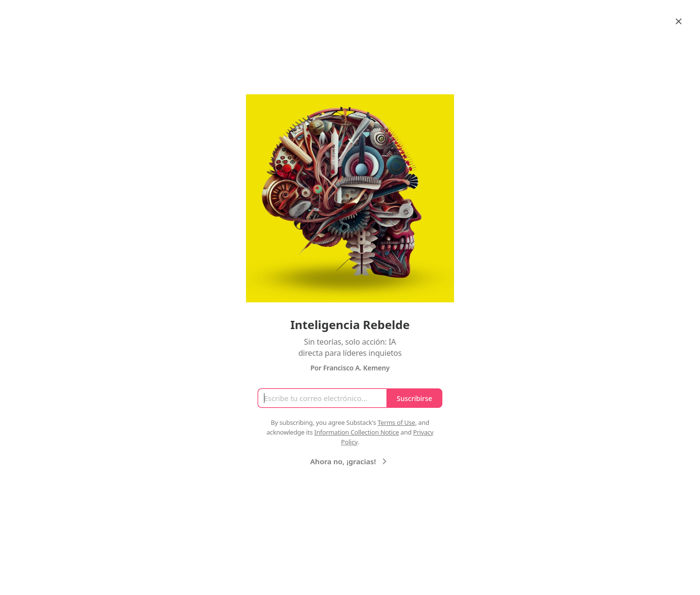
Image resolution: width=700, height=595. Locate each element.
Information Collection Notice (356, 432)
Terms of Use (396, 422)
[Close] (679, 21)
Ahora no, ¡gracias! (350, 461)
